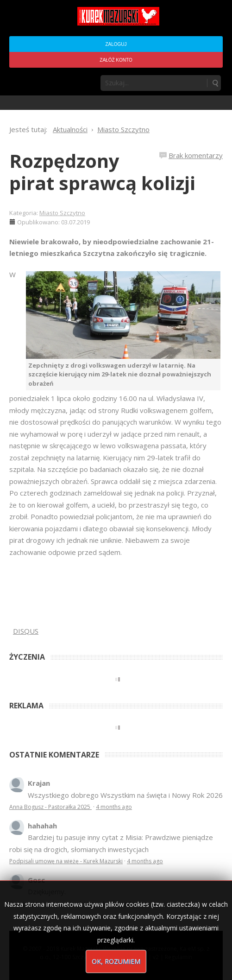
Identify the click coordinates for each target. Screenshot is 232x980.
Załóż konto (116, 60)
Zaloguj (116, 44)
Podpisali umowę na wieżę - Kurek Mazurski (66, 861)
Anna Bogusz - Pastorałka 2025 (50, 807)
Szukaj (215, 83)
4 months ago (114, 807)
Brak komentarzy (196, 155)
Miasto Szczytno (62, 213)
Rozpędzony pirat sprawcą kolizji (102, 172)
